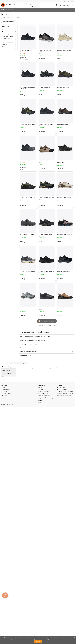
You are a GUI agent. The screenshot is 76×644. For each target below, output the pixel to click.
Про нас (3, 388)
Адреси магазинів (6, 389)
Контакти (3, 397)
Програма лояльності (7, 393)
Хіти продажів (30, 4)
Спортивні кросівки (10, 42)
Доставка (41, 389)
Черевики (9, 44)
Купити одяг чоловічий (51, 368)
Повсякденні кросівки (10, 39)
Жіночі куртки (6, 374)
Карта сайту (4, 395)
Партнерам (34, 6)
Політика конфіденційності (45, 395)
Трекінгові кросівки (10, 36)
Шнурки (9, 47)
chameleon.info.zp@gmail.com (65, 395)
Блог (40, 402)
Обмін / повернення (43, 391)
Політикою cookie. (58, 639)
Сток (48, 4)
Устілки (9, 49)
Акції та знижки (40, 4)
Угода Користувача (43, 397)
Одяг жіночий (6, 370)
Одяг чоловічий (35, 368)
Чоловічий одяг (7, 367)
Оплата (40, 388)
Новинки (21, 4)
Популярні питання (43, 393)
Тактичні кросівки (10, 34)
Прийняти (38, 642)
